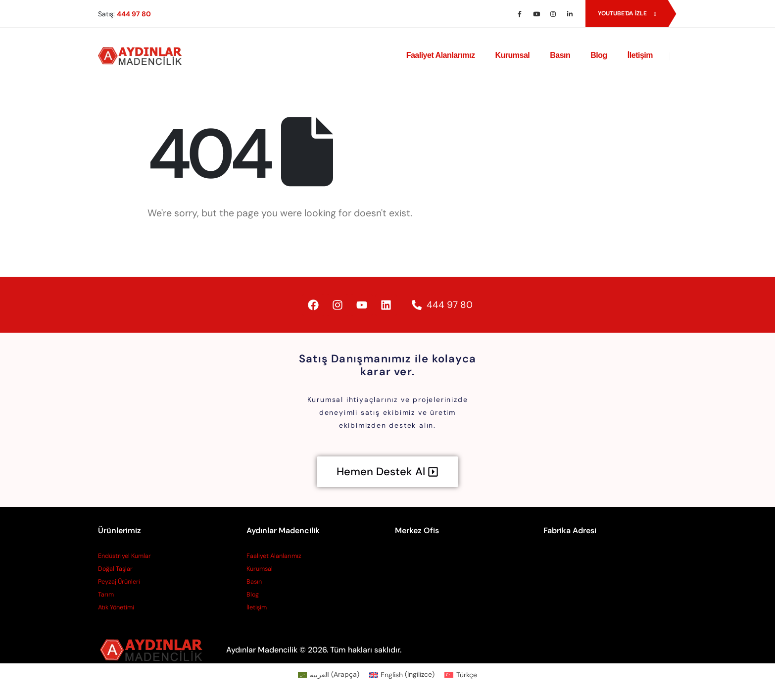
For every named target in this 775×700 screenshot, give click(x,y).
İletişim (640, 55)
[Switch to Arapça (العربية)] (329, 674)
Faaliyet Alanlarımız (441, 55)
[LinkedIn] (570, 14)
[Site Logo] (143, 56)
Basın (560, 55)
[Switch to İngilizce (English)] (402, 674)
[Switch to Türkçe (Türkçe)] (461, 674)
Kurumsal (512, 55)
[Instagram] (553, 14)
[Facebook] (520, 14)
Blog (599, 55)
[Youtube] (536, 14)
